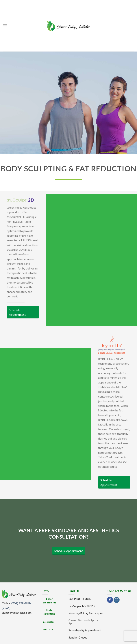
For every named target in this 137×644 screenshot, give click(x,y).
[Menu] (5, 26)
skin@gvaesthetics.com (17, 612)
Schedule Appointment (17, 312)
